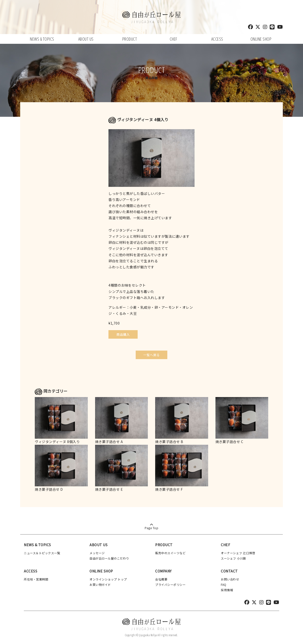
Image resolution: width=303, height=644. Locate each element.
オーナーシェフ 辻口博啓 (238, 552)
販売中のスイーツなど (170, 552)
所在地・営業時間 (36, 578)
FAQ (224, 584)
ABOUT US (86, 39)
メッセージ (97, 552)
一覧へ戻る (151, 354)
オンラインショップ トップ (108, 578)
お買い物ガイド (100, 584)
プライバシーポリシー (170, 584)
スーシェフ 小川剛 (233, 557)
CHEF (174, 39)
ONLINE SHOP (261, 39)
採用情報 (227, 589)
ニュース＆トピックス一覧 (42, 552)
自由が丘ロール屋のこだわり (109, 557)
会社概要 (161, 578)
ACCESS (217, 39)
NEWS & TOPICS (42, 39)
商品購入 (123, 334)
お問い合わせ (230, 578)
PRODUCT (130, 39)
